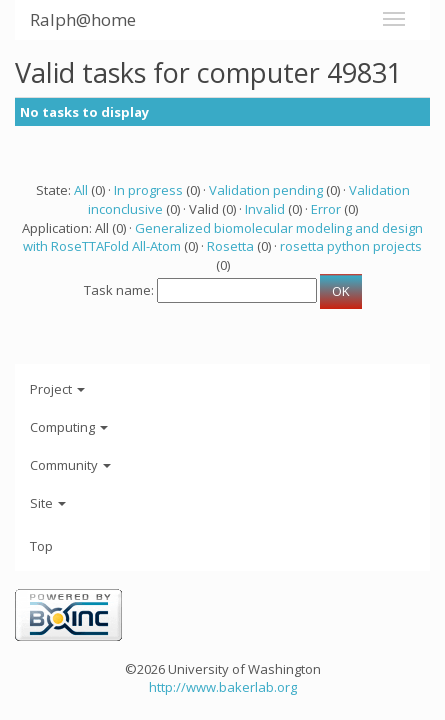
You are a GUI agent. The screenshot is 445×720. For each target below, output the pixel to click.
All (81, 190)
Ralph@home (83, 19)
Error (326, 209)
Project (57, 389)
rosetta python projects (351, 246)
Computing (69, 427)
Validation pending (266, 190)
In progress (148, 190)
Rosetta (230, 246)
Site (48, 503)
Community (70, 465)
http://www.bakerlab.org (223, 687)
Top (41, 546)
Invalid (265, 209)
